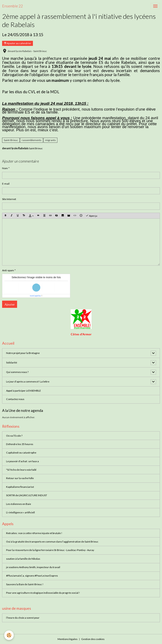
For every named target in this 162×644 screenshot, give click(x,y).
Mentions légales (67, 639)
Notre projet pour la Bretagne (23, 353)
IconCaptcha (35, 296)
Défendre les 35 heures (20, 444)
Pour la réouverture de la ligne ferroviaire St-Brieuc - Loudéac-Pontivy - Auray (50, 550)
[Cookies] (9, 635)
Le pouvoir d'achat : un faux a (22, 461)
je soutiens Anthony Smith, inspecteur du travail (33, 567)
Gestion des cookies (93, 639)
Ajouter (10, 304)
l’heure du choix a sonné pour (23, 618)
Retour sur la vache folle (20, 478)
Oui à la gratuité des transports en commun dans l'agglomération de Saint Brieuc (52, 542)
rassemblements (32, 140)
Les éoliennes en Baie (19, 504)
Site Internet (9, 199)
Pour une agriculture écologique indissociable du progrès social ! (43, 593)
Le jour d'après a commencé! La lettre (28, 382)
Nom (5, 168)
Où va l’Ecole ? (14, 436)
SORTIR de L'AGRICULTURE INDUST (27, 495)
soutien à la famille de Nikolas (23, 559)
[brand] (12, 6)
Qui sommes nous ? (17, 372)
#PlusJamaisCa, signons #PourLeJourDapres (32, 576)
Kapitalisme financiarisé (20, 487)
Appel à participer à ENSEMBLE (24, 391)
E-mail (6, 184)
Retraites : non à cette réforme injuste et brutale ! (34, 533)
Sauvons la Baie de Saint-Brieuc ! (25, 584)
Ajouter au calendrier (18, 43)
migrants (50, 140)
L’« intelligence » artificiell (20, 512)
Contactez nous (15, 399)
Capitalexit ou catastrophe (21, 453)
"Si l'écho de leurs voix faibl (21, 470)
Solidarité (12, 362)
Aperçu (91, 216)
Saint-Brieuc (11, 140)
